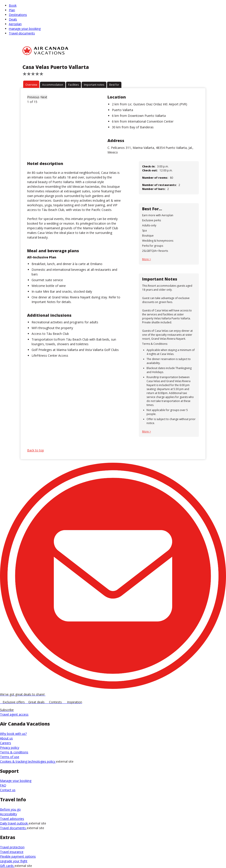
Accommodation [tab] (53, 85)
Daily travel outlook (14, 823)
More (146, 259)
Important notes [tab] (94, 85)
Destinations (18, 15)
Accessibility (8, 814)
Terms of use (10, 757)
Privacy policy (10, 748)
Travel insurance (12, 852)
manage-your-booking (25, 29)
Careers (6, 743)
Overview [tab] (31, 85)
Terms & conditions (14, 752)
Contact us (8, 790)
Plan (12, 10)
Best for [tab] (114, 85)
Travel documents (13, 828)
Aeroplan (15, 24)
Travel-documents (22, 33)
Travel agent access (14, 714)
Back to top (36, 450)
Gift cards (7, 866)
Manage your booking (16, 781)
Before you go (10, 809)
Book (13, 5)
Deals (13, 19)
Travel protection (12, 847)
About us (6, 738)
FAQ (3, 785)
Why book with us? (13, 734)
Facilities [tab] (73, 85)
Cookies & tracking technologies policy (28, 761)
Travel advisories (12, 819)
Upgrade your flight (14, 861)
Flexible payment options (18, 856)
